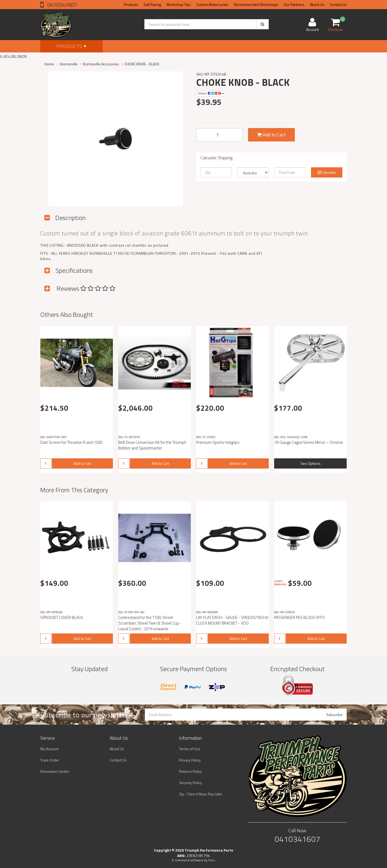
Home (49, 64)
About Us (317, 4)
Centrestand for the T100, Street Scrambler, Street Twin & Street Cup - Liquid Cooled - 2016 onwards (150, 623)
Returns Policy (191, 771)
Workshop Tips (179, 4)
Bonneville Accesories (101, 64)
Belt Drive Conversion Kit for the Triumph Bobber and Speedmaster (152, 445)
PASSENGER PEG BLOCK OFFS (300, 617)
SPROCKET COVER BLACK (62, 617)
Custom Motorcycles (212, 4)
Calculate (327, 172)
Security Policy (191, 783)
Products (131, 4)
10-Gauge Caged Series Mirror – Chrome (309, 442)
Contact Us (338, 4)
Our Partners (294, 4)
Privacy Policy (190, 760)
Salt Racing (152, 4)
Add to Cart (271, 135)
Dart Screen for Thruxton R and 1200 (71, 442)
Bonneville (69, 64)
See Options (311, 463)
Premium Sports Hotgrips (218, 442)
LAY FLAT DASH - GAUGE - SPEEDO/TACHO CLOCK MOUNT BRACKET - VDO (232, 620)
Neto (212, 860)
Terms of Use (190, 749)
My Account (49, 749)
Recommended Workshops (256, 4)
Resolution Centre (55, 771)
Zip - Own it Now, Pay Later (201, 794)
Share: (211, 93)
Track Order (50, 760)
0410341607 (62, 5)
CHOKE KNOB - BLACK (142, 64)
